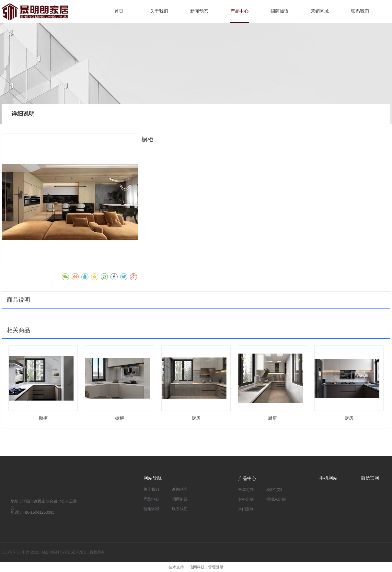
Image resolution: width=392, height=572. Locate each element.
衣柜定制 (246, 499)
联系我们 (180, 509)
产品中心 (151, 499)
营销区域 (151, 509)
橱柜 (43, 418)
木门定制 (246, 509)
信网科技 (197, 567)
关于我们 (151, 489)
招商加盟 (180, 499)
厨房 (196, 418)
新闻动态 (180, 489)
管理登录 (216, 567)
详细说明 (23, 114)
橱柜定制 (274, 490)
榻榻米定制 (276, 499)
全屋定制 (246, 490)
